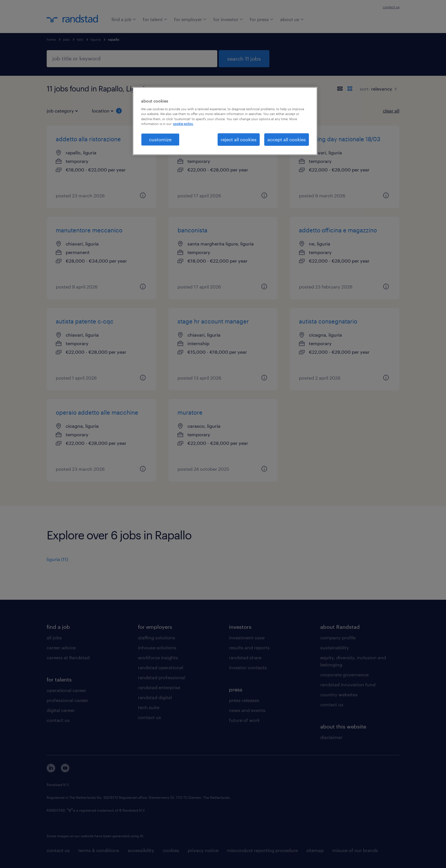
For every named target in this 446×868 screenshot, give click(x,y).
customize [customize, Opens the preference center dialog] (160, 139)
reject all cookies (239, 139)
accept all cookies (287, 139)
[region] (225, 121)
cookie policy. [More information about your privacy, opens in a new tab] (183, 124)
